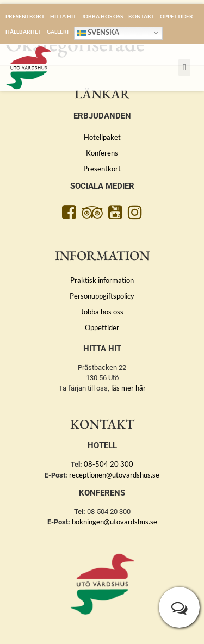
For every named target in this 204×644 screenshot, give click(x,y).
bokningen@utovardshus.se (115, 522)
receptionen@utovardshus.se (114, 475)
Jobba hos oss (102, 16)
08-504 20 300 (109, 464)
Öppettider (177, 16)
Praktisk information (102, 280)
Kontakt (141, 16)
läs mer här (128, 388)
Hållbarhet (23, 32)
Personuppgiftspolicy (102, 296)
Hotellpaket (102, 137)
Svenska (98, 33)
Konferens (102, 153)
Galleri (58, 32)
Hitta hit (63, 16)
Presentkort (25, 16)
